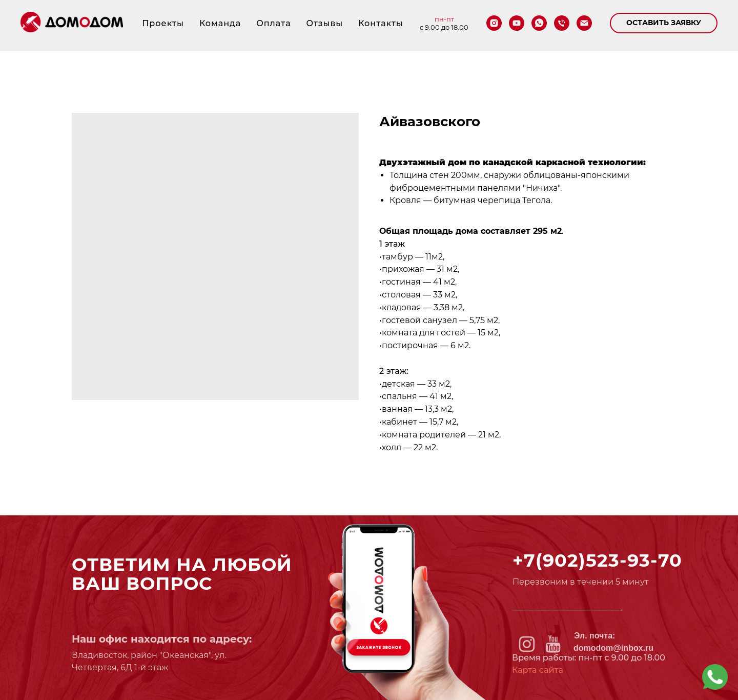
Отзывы (325, 23)
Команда (220, 23)
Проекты (163, 23)
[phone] (562, 23)
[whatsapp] (539, 23)
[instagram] (494, 23)
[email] (584, 23)
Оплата (273, 23)
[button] (664, 23)
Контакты (381, 23)
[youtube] (517, 23)
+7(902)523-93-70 (597, 560)
